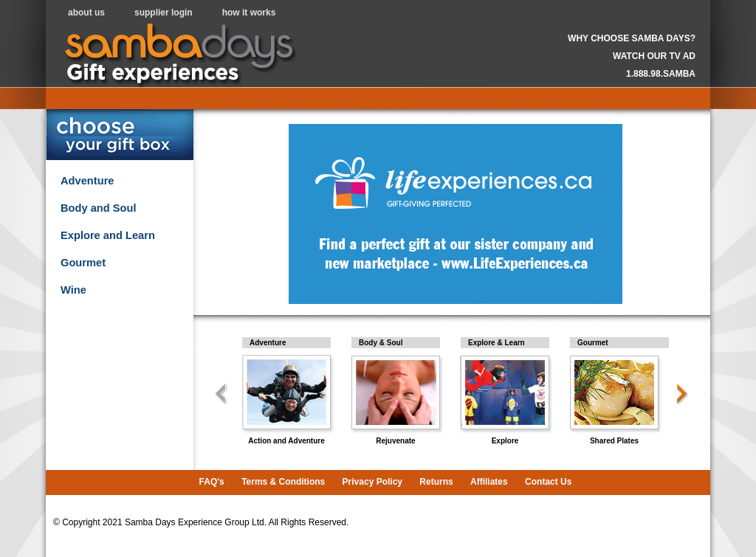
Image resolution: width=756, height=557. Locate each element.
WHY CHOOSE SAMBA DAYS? (632, 38)
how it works (249, 13)
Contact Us (548, 482)
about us (86, 13)
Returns (436, 482)
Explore (505, 441)
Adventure (87, 181)
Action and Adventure (286, 441)
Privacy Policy (372, 482)
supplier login (164, 13)
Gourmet (83, 263)
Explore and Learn (108, 235)
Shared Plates (614, 441)
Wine (73, 290)
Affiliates (489, 482)
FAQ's (212, 482)
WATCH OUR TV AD (654, 56)
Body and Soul (99, 208)
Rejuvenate (395, 441)
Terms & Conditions (283, 482)
